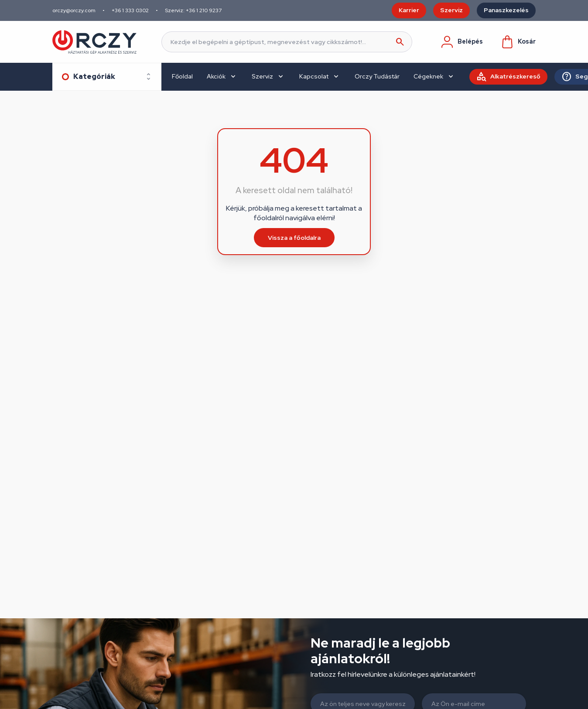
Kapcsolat (314, 76)
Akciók (216, 76)
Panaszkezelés (506, 10)
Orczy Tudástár (377, 76)
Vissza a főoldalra (294, 238)
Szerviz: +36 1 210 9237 (193, 10)
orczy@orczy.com (74, 10)
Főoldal (182, 76)
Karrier (409, 10)
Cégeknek (428, 76)
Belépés (462, 42)
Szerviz (451, 10)
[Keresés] (287, 42)
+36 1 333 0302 (130, 10)
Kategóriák (94, 77)
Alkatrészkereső (515, 76)
